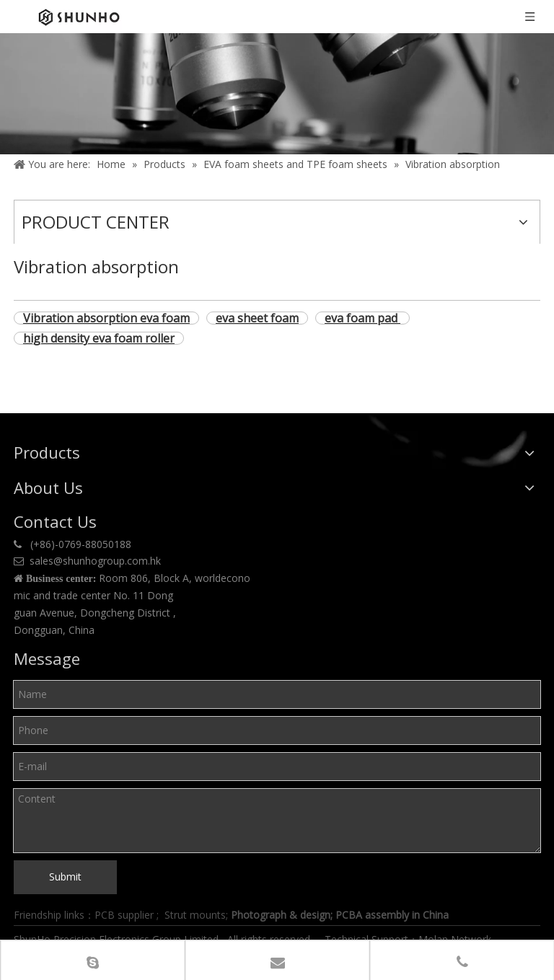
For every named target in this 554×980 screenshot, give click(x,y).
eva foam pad (362, 318)
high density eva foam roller (99, 338)
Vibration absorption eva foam (106, 318)
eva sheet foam (257, 318)
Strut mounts (195, 915)
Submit (65, 877)
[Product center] (277, 94)
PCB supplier (124, 915)
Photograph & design (281, 915)
